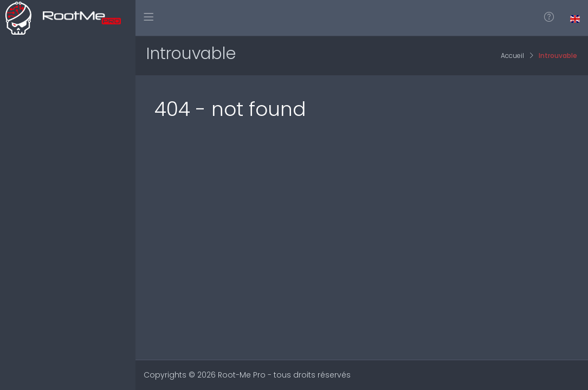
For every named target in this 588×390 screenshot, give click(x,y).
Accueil (512, 56)
